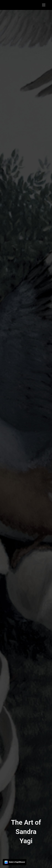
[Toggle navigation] (44, 5)
